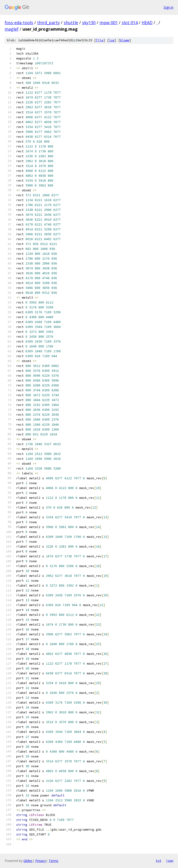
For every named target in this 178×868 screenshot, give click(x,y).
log (112, 40)
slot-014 (130, 23)
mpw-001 (109, 23)
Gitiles (28, 861)
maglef (12, 29)
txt (159, 861)
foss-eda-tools (19, 23)
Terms (54, 861)
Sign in (168, 7)
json (170, 861)
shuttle (71, 23)
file (100, 40)
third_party (48, 23)
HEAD (147, 23)
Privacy (41, 861)
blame (125, 40)
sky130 (89, 23)
